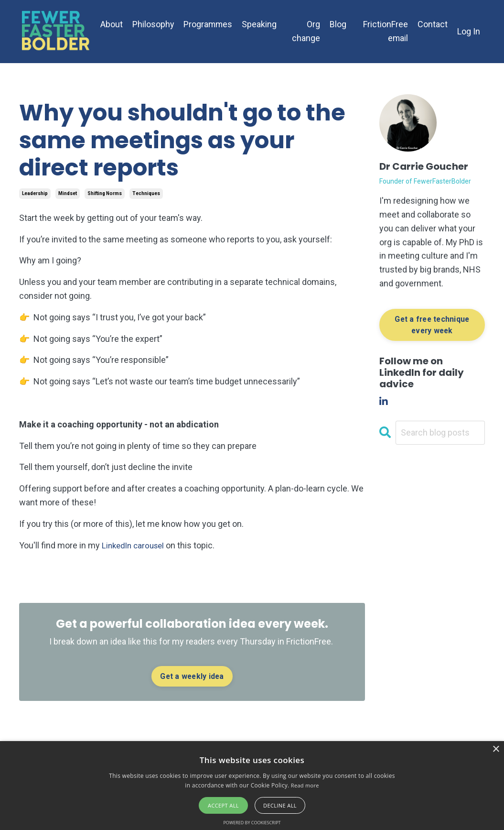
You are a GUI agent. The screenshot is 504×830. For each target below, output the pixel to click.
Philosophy (153, 24)
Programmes (209, 24)
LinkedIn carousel (135, 545)
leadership (35, 193)
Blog (338, 24)
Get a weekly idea (192, 676)
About (112, 24)
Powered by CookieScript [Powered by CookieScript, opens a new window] (252, 823)
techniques (146, 193)
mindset (68, 193)
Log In (469, 31)
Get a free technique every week (432, 325)
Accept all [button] (223, 805)
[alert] (252, 786)
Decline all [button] (280, 805)
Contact (433, 24)
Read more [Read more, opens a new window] (305, 785)
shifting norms (105, 193)
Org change (306, 31)
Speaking (261, 24)
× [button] (496, 749)
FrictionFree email (386, 31)
